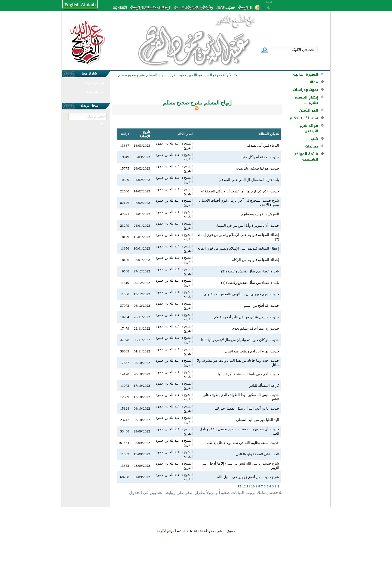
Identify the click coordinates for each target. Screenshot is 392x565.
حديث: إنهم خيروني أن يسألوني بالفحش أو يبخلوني (241, 294)
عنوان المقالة (269, 134)
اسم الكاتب (184, 134)
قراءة (125, 134)
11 (248, 486)
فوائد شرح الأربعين (309, 128)
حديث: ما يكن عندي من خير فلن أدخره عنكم (246, 317)
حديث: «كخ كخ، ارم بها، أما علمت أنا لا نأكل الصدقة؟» (240, 191)
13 (239, 486)
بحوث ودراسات (305, 90)
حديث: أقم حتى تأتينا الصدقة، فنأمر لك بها (248, 374)
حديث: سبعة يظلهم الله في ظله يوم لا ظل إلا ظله (243, 443)
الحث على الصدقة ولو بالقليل (258, 454)
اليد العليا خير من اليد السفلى (258, 420)
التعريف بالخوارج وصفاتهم (260, 214)
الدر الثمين (309, 110)
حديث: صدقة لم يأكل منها (260, 157)
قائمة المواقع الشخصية (306, 157)
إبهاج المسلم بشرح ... (306, 100)
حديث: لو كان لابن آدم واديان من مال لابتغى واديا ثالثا (240, 340)
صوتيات (312, 146)
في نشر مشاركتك (94, 83)
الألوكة (162, 531)
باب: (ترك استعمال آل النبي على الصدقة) (249, 180)
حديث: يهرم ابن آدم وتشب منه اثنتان (252, 351)
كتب (314, 139)
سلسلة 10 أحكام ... (302, 118)
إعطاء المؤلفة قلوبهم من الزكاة (256, 260)
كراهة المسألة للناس (264, 386)
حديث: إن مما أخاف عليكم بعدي (255, 328)
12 (244, 486)
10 (253, 486)
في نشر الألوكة (94, 92)
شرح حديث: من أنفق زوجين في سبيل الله (248, 477)
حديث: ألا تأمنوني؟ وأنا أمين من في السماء (247, 225)
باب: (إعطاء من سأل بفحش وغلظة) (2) (250, 271)
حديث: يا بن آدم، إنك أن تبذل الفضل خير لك (247, 408)
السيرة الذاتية (306, 74)
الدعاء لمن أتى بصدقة (263, 145)
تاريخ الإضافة (145, 134)
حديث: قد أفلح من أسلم (261, 305)
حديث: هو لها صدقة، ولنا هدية (258, 168)
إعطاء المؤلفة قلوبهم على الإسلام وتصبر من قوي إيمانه (238, 248)
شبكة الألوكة (232, 75)
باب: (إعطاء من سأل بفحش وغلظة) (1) (250, 283)
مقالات (312, 82)
